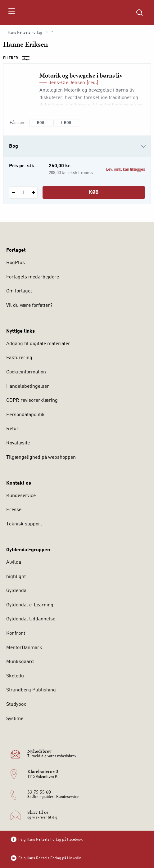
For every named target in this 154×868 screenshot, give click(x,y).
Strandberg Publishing (31, 690)
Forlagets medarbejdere (33, 277)
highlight (16, 577)
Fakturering (19, 358)
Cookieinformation (26, 372)
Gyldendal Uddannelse (31, 619)
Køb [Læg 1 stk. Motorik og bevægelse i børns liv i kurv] (94, 192)
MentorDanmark (24, 648)
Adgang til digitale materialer (38, 344)
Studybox (16, 704)
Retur (12, 429)
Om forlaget (19, 291)
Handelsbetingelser (28, 387)
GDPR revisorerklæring (32, 401)
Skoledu (15, 676)
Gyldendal (17, 591)
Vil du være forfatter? (29, 306)
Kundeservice (21, 496)
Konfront (16, 633)
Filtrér (18, 58)
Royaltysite (18, 443)
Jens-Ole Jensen (67, 83)
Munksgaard (20, 662)
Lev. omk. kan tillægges (126, 169)
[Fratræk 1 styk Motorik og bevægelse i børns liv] (13, 192)
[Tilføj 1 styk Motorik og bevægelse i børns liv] (33, 192)
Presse (14, 510)
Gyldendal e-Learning (30, 605)
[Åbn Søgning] (139, 12)
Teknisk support (24, 524)
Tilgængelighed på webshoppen (41, 458)
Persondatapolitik (25, 415)
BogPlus (16, 263)
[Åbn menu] (11, 12)
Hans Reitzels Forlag (25, 33)
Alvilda (14, 562)
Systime (15, 719)
